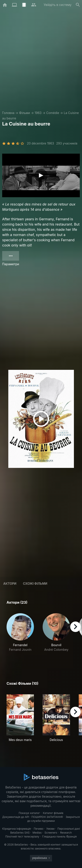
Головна (8, 113)
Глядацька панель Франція (59, 837)
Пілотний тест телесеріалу (22, 837)
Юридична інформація (17, 829)
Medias (37, 833)
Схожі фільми (35, 583)
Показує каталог (29, 813)
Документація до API (16, 817)
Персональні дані (69, 829)
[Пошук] (78, 5)
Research (66, 833)
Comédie (53, 113)
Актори (10, 583)
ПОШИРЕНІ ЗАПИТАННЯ (47, 817)
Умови (50, 829)
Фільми (24, 113)
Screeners (51, 833)
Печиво (38, 829)
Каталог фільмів (53, 813)
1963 (38, 113)
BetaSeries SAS (20, 833)
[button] (20, 637)
